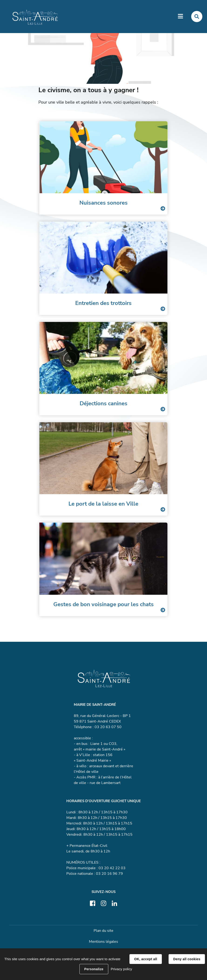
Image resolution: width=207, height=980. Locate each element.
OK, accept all (146, 959)
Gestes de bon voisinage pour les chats (103, 604)
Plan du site (103, 931)
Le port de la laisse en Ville (103, 504)
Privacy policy (121, 969)
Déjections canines (103, 403)
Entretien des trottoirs (103, 303)
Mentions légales (103, 942)
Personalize (94, 969)
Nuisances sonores (103, 203)
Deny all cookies (187, 959)
